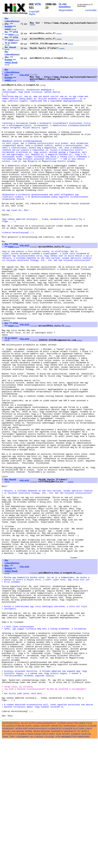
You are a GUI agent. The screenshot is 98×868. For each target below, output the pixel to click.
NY (79, 859)
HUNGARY (8, 856)
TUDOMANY (22, 864)
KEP (25, 856)
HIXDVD (82, 854)
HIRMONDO (70, 854)
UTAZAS (39, 864)
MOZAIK (46, 859)
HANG (36, 854)
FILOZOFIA (8, 854)
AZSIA (39, 851)
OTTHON (7, 862)
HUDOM (92, 854)
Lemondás (91, 10)
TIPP (12, 864)
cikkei (32, 25)
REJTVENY (49, 862)
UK (31, 864)
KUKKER (67, 856)
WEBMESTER (69, 864)
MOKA (37, 859)
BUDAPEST (50, 851)
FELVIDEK (80, 851)
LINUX (88, 856)
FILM (89, 851)
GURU (29, 854)
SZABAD (76, 862)
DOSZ (70, 851)
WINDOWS (84, 864)
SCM (59, 862)
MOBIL (29, 859)
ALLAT (25, 851)
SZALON (86, 862)
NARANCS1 (70, 859)
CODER (62, 851)
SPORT (66, 862)
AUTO (32, 851)
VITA (38, 4)
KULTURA (79, 856)
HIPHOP (45, 854)
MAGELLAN (9, 859)
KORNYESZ (55, 856)
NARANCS (57, 859)
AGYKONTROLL (11, 851)
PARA (30, 862)
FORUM (20, 854)
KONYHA (33, 856)
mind (14, 30)
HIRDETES (57, 854)
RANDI (38, 862)
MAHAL (20, 859)
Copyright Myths (34, 13)
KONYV (44, 856)
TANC (5, 864)
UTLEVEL (49, 864)
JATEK (19, 856)
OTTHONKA (20, 862)
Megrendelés (66, 10)
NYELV (85, 859)
